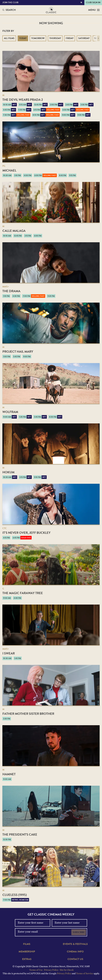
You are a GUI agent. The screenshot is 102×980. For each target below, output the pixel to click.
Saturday (84, 38)
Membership (27, 952)
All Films (9, 38)
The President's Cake (20, 834)
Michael (9, 170)
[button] (98, 38)
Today (23, 38)
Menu (94, 10)
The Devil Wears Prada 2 (23, 100)
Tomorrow (38, 38)
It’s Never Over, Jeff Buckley (26, 533)
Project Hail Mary (18, 352)
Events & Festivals (75, 944)
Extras (27, 959)
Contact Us (75, 959)
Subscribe (79, 932)
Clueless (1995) (15, 895)
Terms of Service (85, 974)
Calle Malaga (14, 231)
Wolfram (10, 412)
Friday (70, 38)
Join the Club (10, 2)
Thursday (55, 38)
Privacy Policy (51, 970)
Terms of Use (36, 970)
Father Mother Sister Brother (28, 714)
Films (27, 944)
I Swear (9, 653)
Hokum (8, 472)
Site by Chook (67, 970)
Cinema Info (75, 952)
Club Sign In (93, 2)
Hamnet (9, 774)
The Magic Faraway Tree (23, 593)
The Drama (11, 291)
